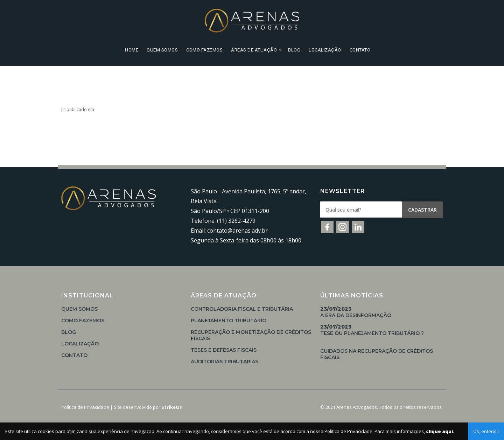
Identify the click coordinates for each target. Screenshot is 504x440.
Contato (360, 50)
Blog (294, 50)
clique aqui (439, 431)
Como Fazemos (204, 50)
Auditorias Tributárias (225, 362)
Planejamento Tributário (229, 321)
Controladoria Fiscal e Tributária (242, 309)
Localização (325, 50)
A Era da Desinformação (356, 312)
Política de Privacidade (85, 407)
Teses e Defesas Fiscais (224, 350)
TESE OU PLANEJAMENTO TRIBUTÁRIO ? (372, 330)
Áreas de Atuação (254, 50)
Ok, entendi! (486, 431)
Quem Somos (162, 50)
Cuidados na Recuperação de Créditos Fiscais (377, 354)
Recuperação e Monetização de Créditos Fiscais (251, 335)
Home (132, 50)
